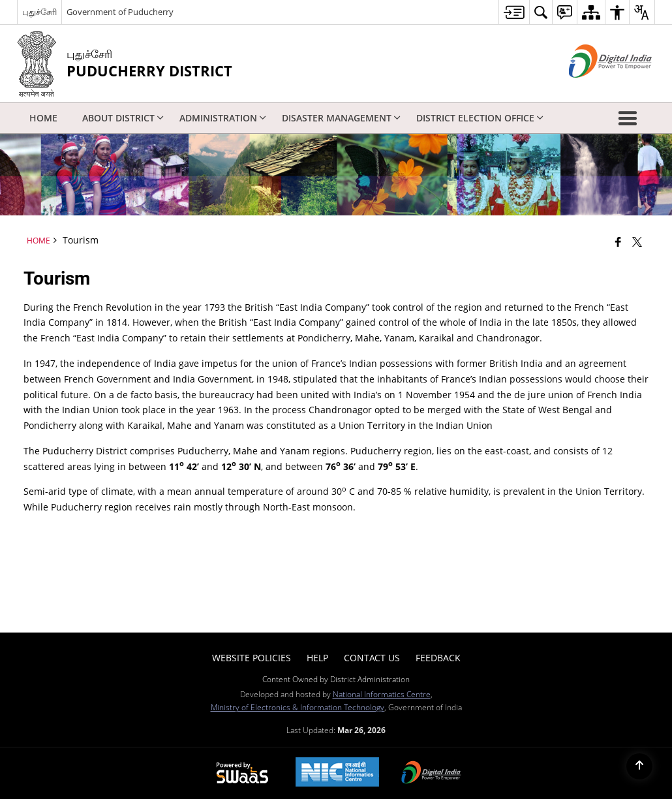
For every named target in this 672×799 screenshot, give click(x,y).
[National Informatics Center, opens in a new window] (337, 773)
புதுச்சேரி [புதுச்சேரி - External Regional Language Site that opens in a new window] (39, 12)
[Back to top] (639, 766)
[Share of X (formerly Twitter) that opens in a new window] (637, 242)
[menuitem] (514, 12)
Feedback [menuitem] (438, 658)
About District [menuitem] (123, 118)
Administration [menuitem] (223, 118)
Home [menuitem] (43, 118)
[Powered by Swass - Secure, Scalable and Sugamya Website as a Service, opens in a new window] (242, 774)
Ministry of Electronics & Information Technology (298, 707)
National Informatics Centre (382, 694)
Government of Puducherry (120, 12)
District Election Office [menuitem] (480, 118)
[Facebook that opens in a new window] (618, 242)
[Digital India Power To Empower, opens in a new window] (431, 774)
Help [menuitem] (317, 658)
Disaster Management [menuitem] (341, 118)
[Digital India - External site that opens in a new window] (594, 88)
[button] (630, 118)
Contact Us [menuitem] (372, 658)
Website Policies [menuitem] (252, 658)
